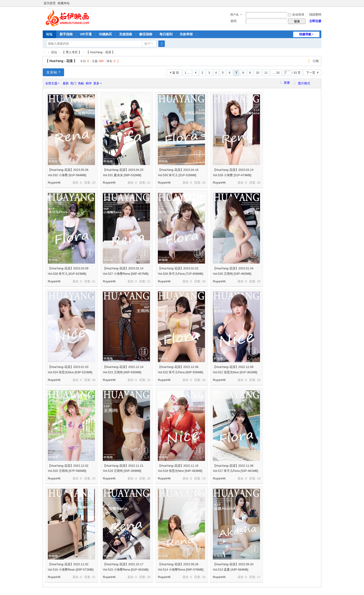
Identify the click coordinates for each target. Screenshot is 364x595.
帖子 (148, 44)
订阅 (316, 61)
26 (149, 478)
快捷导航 (305, 34)
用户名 (234, 15)
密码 (234, 21)
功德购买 (105, 34)
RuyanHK (54, 183)
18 (204, 577)
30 (94, 380)
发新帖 (52, 72)
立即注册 (315, 21)
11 (266, 73)
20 (94, 183)
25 (259, 281)
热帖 (81, 83)
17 (259, 577)
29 (204, 183)
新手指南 (66, 34)
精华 (89, 83)
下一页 (311, 73)
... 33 (276, 73)
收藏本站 (64, 3)
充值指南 (126, 34)
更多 (96, 83)
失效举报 (186, 34)
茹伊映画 (45, 52)
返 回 (176, 73)
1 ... (187, 73)
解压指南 (146, 34)
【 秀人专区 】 (72, 52)
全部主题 (51, 83)
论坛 (49, 34)
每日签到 (166, 34)
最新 (66, 83)
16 (259, 478)
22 (149, 380)
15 (94, 478)
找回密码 (315, 15)
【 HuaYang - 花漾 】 (101, 52)
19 (204, 478)
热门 (73, 83)
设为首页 (50, 3)
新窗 (287, 83)
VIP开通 (86, 34)
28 (204, 281)
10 (257, 73)
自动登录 (296, 15)
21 (149, 183)
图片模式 (304, 83)
